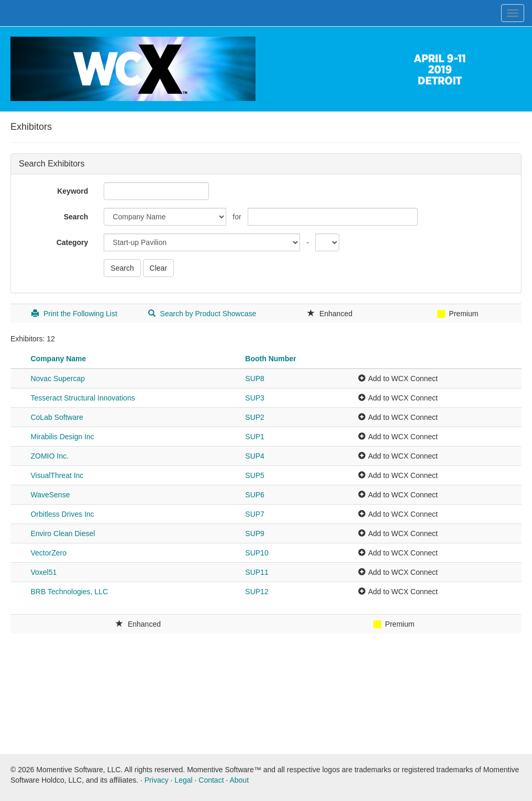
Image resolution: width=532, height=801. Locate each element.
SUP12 (257, 592)
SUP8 (255, 379)
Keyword (73, 191)
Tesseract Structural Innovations (82, 398)
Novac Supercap (58, 379)
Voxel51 (43, 572)
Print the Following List (74, 314)
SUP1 (255, 437)
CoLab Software (57, 417)
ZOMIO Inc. (49, 456)
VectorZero (48, 553)
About (239, 780)
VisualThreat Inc (57, 475)
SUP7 (255, 514)
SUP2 (255, 417)
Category (73, 242)
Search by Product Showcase (202, 314)
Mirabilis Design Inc (62, 437)
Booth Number (270, 359)
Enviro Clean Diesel (63, 533)
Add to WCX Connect (403, 379)
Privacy (157, 780)
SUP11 (257, 572)
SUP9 (255, 533)
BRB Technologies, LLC (69, 592)
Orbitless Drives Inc (62, 514)
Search (76, 217)
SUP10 (257, 553)
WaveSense (50, 495)
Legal (183, 780)
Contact (211, 780)
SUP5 (255, 475)
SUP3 (255, 398)
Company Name (58, 359)
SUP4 (255, 456)
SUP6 (255, 495)
